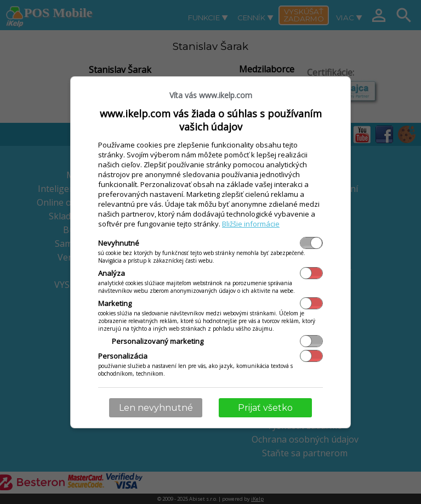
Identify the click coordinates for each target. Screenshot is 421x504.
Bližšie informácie (251, 224)
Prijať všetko (265, 408)
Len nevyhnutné (156, 408)
